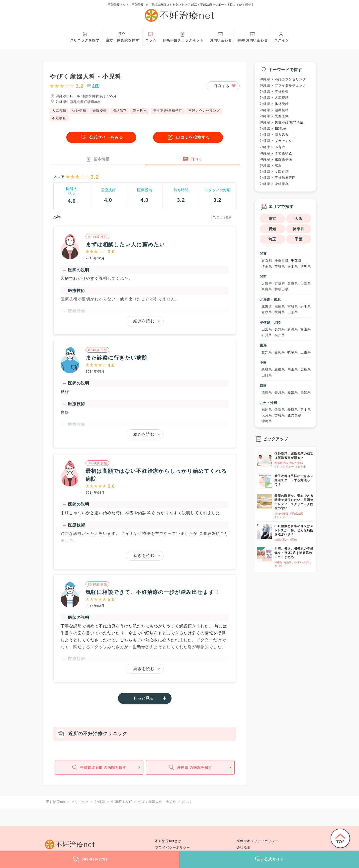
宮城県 (293, 307)
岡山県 (293, 369)
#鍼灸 (278, 562)
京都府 (280, 284)
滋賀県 (306, 284)
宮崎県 (280, 415)
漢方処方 (140, 111)
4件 (96, 86)
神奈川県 (281, 261)
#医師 (293, 540)
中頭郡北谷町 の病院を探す (98, 768)
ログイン (282, 36)
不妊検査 (59, 118)
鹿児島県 (294, 415)
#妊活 (278, 566)
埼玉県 (267, 266)
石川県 (267, 335)
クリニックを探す (85, 36)
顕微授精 (99, 111)
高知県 (306, 392)
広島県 (306, 369)
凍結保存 (120, 111)
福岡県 (267, 410)
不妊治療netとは (168, 841)
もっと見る (143, 699)
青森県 (267, 312)
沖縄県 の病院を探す (190, 768)
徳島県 (267, 392)
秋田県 (280, 312)
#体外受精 (296, 463)
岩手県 (306, 307)
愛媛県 (293, 392)
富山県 (306, 329)
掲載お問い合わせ (253, 36)
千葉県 (296, 261)
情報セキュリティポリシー (258, 841)
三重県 (306, 352)
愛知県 (267, 352)
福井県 (280, 335)
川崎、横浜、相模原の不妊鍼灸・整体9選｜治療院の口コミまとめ (294, 553)
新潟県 (293, 329)
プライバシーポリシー (173, 848)
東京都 (267, 261)
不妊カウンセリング (204, 111)
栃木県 (293, 266)
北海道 (267, 307)
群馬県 (306, 266)
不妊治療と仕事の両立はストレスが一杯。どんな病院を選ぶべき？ (294, 530)
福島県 (280, 307)
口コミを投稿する (188, 137)
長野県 (280, 329)
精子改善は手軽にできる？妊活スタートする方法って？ (294, 480)
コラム (151, 36)
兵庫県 (293, 284)
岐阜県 (293, 352)
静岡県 (280, 352)
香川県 (280, 392)
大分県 (267, 415)
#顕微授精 (281, 463)
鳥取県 (267, 369)
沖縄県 (267, 421)
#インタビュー (284, 467)
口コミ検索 (222, 218)
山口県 (267, 375)
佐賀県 (280, 410)
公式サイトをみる (101, 137)
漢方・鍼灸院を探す (123, 36)
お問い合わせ (221, 36)
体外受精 (79, 111)
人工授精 (59, 111)
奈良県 (267, 289)
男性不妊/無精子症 (168, 111)
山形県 (293, 312)
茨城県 (280, 266)
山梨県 (267, 329)
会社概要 (244, 848)
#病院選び (281, 540)
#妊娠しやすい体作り (298, 562)
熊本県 (306, 410)
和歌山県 (281, 289)
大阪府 (267, 284)
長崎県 (293, 410)
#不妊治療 (296, 513)
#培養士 (301, 467)
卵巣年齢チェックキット (183, 36)
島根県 (280, 369)
